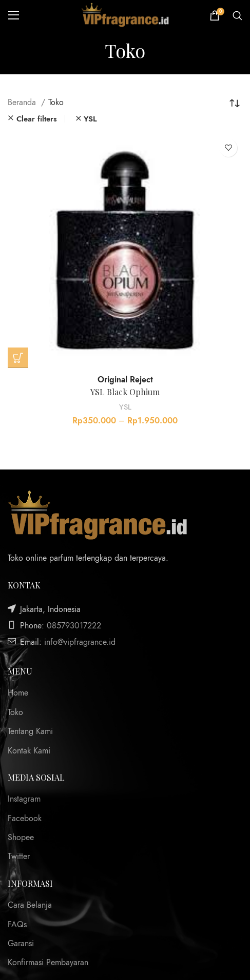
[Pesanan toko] (235, 103)
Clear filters (37, 119)
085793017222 (74, 626)
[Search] (237, 15)
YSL (125, 407)
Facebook (25, 819)
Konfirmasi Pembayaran (48, 963)
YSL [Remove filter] (90, 119)
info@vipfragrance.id (80, 642)
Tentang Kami (30, 731)
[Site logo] (125, 15)
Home (18, 693)
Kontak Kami (29, 751)
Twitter (19, 856)
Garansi (21, 944)
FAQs (17, 925)
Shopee (21, 838)
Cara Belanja (30, 905)
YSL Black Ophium (125, 392)
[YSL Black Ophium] (125, 251)
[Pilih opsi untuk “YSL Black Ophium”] (18, 358)
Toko (15, 712)
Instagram (24, 799)
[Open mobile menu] (14, 15)
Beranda (23, 103)
